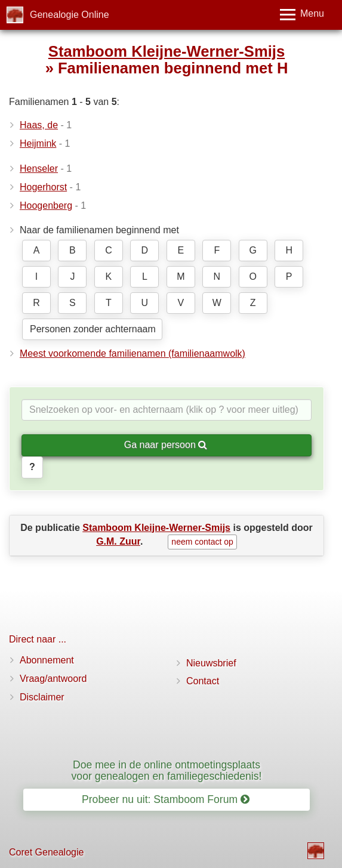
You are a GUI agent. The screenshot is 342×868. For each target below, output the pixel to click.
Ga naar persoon (166, 445)
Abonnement (47, 660)
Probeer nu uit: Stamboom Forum (166, 799)
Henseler (39, 169)
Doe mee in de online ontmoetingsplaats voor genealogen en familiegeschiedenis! (167, 770)
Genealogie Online (70, 15)
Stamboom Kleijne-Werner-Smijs (167, 51)
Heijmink (38, 143)
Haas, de (39, 125)
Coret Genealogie (46, 852)
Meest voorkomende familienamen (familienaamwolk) (133, 353)
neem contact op (202, 542)
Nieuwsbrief (211, 663)
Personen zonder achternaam (93, 329)
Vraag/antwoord (53, 679)
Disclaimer (42, 697)
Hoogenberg (46, 206)
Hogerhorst (43, 187)
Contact (203, 681)
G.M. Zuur (118, 541)
